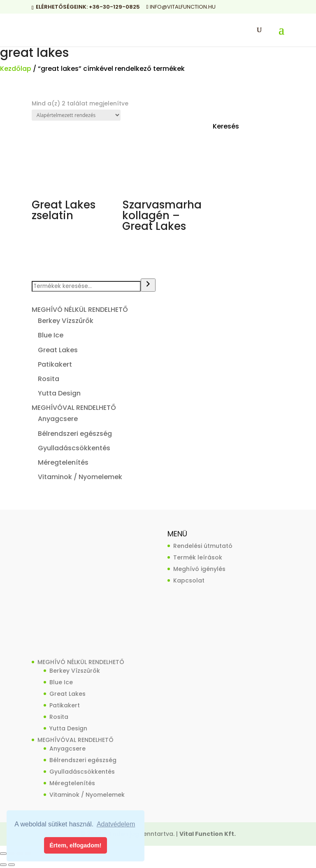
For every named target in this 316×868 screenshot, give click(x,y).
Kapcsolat (189, 580)
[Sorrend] (76, 115)
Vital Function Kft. (208, 834)
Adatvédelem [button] (116, 824)
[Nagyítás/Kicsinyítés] (3, 854)
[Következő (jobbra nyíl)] (12, 865)
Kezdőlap (16, 69)
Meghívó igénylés (199, 569)
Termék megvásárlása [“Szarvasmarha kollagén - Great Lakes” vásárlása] (148, 247)
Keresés (226, 126)
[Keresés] (148, 285)
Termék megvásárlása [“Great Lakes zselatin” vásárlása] (58, 237)
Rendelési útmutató (203, 546)
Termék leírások (198, 557)
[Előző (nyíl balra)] (3, 865)
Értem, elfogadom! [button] (75, 845)
